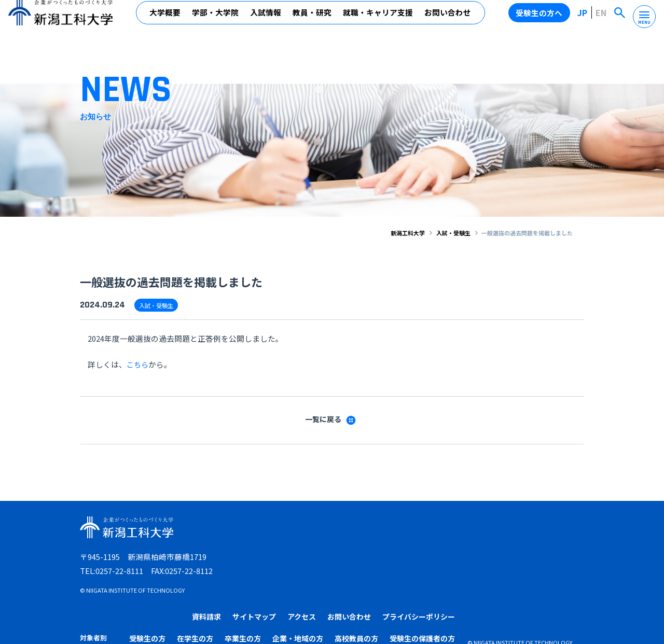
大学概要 (165, 20)
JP (584, 20)
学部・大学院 (216, 20)
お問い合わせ (448, 20)
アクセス (422, 530)
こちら (138, 364)
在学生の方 (340, 551)
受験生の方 (295, 551)
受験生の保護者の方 (554, 551)
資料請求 (322, 530)
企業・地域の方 (437, 551)
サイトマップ (372, 530)
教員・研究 (313, 20)
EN (602, 20)
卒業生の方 (385, 551)
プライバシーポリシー (545, 530)
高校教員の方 (492, 551)
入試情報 (266, 20)
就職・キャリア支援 (378, 20)
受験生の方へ (541, 20)
